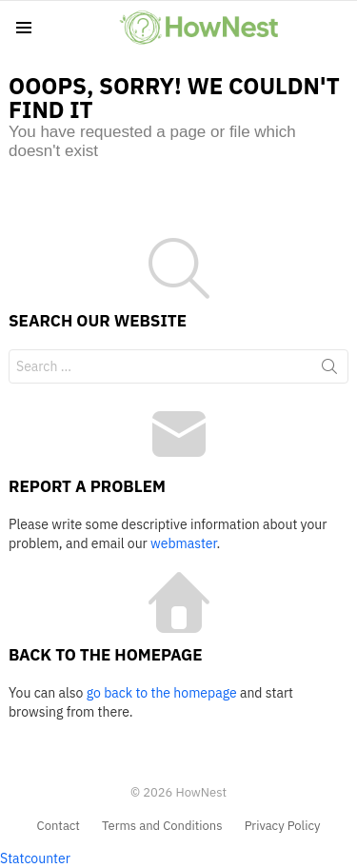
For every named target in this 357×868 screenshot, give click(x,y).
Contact (59, 826)
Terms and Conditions (162, 826)
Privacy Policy (283, 826)
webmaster (183, 543)
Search (329, 370)
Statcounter (35, 858)
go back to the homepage (162, 693)
